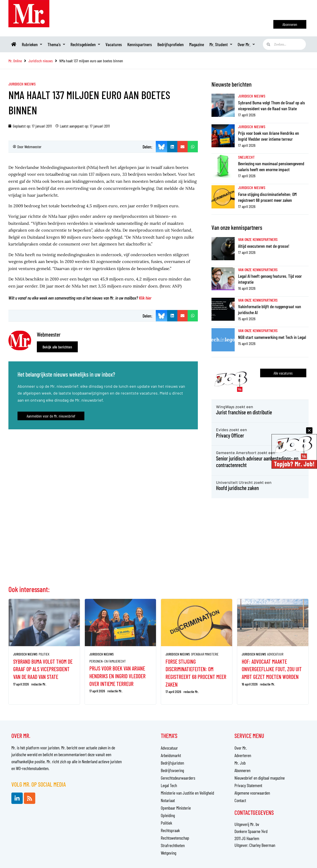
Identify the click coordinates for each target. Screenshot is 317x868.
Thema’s (56, 44)
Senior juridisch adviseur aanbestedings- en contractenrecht (257, 462)
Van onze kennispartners (258, 239)
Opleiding (168, 815)
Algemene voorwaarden (252, 793)
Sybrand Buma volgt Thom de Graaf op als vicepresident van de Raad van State (43, 669)
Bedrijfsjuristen (172, 763)
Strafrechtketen (173, 845)
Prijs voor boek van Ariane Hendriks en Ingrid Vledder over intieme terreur (117, 676)
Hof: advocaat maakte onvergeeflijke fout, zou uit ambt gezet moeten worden (272, 669)
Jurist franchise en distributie (244, 412)
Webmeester (33, 147)
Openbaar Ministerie (205, 654)
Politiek (44, 654)
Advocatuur (275, 654)
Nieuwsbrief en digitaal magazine (260, 778)
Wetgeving (169, 853)
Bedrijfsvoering (172, 770)
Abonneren (242, 770)
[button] (172, 147)
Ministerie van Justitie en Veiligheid (187, 793)
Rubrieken (32, 44)
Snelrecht (246, 157)
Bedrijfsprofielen (171, 44)
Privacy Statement (248, 785)
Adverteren (243, 755)
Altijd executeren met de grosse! (264, 246)
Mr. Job (240, 763)
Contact (240, 800)
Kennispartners (140, 44)
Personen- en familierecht (108, 661)
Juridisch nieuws (22, 84)
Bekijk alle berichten (57, 347)
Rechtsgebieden (85, 44)
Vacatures (114, 44)
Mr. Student (221, 44)
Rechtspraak (170, 830)
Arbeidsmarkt (171, 755)
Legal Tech (169, 785)
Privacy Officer (230, 435)
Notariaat (168, 800)
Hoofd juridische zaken (237, 488)
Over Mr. (246, 44)
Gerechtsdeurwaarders (178, 778)
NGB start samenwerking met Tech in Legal (272, 337)
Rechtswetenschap (175, 838)
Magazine (197, 44)
